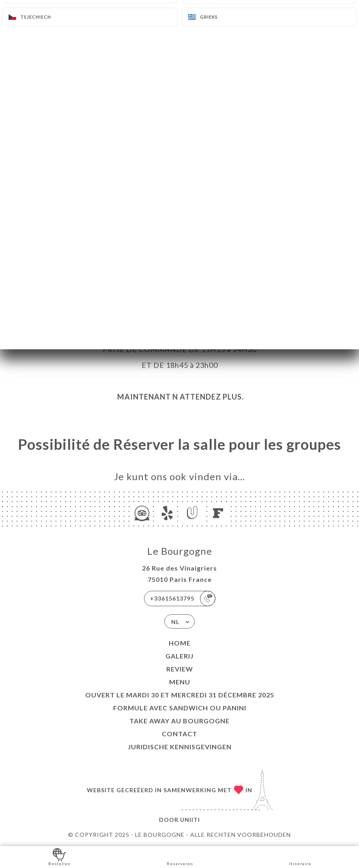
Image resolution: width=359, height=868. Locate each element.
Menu (180, 682)
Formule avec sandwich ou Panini (180, 708)
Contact (179, 734)
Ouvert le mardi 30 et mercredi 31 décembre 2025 (180, 695)
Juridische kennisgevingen (180, 747)
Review (180, 669)
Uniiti (190, 820)
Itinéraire (300, 856)
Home (180, 643)
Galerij (179, 656)
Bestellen (59, 856)
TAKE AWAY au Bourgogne (179, 721)
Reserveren (180, 856)
